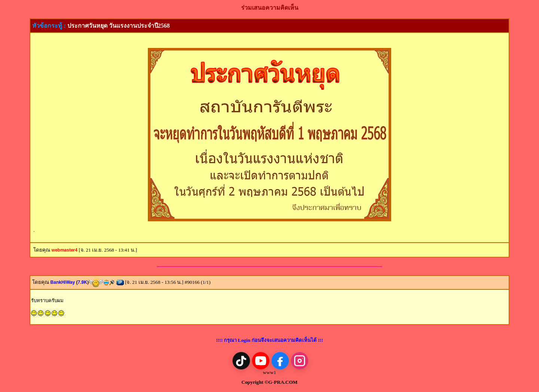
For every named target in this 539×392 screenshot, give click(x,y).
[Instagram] (300, 361)
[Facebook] (280, 361)
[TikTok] (241, 361)
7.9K (82, 282)
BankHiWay (64, 282)
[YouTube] (261, 361)
